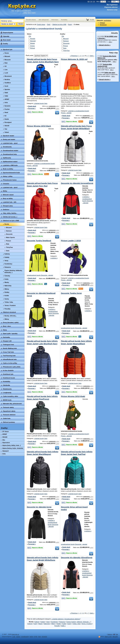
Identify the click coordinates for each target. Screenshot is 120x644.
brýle (36, 637)
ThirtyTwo (67, 51)
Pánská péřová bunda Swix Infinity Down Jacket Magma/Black (76, 342)
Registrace (103, 25)
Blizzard (66, 39)
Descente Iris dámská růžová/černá (77, 558)
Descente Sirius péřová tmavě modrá (74, 508)
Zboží (49, 25)
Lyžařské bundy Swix (41, 103)
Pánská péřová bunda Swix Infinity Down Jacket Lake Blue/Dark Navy (42, 342)
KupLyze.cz (19, 9)
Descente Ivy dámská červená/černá (77, 183)
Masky (41, 624)
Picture (66, 46)
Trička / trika (77, 624)
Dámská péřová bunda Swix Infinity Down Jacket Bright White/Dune (43, 559)
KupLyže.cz (15, 634)
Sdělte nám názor (110, 73)
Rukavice (62, 622)
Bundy (70, 25)
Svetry (69, 624)
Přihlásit (102, 23)
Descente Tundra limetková (39, 241)
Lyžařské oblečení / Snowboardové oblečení (66, 619)
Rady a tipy (114, 53)
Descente (66, 43)
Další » (92, 56)
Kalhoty (37, 622)
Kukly (35, 624)
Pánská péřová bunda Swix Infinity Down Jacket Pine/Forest (42, 398)
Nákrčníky (47, 624)
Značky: (4, 428)
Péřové (33, 48)
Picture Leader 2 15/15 (71, 241)
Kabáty (43, 622)
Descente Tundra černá (71, 293)
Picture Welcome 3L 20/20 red (74, 59)
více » (110, 42)
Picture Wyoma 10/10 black (39, 126)
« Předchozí (74, 56)
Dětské (33, 43)
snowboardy (25, 637)
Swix (65, 48)
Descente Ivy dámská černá (39, 507)
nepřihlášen (107, 20)
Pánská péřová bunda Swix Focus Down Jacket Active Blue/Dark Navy (43, 61)
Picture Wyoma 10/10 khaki (73, 396)
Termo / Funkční (87, 624)
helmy (31, 637)
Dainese (66, 41)
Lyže (14, 637)
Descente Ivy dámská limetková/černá (41, 295)
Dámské (33, 41)
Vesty (48, 622)
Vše (30, 36)
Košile (64, 624)
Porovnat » (32, 108)
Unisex (33, 46)
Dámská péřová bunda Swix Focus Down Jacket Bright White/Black (76, 127)
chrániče (44, 637)
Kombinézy (55, 622)
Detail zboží (32, 106)
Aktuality (114, 33)
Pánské (33, 39)
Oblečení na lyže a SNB (59, 25)
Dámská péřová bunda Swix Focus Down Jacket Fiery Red (42, 185)
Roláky (59, 624)
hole (39, 637)
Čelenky (30, 624)
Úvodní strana (41, 25)
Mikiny (53, 624)
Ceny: (113, 2)
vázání (18, 637)
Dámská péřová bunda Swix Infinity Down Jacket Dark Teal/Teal (77, 453)
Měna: (101, 2)
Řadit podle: (37, 55)
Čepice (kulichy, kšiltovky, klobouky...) (78, 622)
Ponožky (57, 626)
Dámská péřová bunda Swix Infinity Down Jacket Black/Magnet (43, 453)
